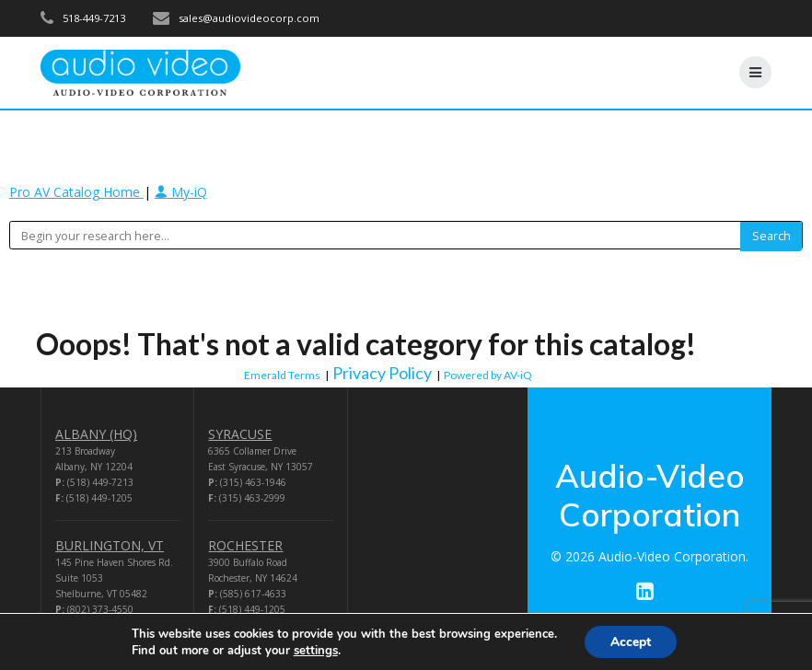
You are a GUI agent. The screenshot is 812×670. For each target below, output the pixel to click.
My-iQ (181, 192)
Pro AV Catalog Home (76, 192)
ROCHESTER (245, 545)
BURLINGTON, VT (110, 545)
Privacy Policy (382, 373)
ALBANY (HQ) (96, 434)
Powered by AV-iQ (488, 375)
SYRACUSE (240, 434)
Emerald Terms (282, 375)
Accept (631, 641)
